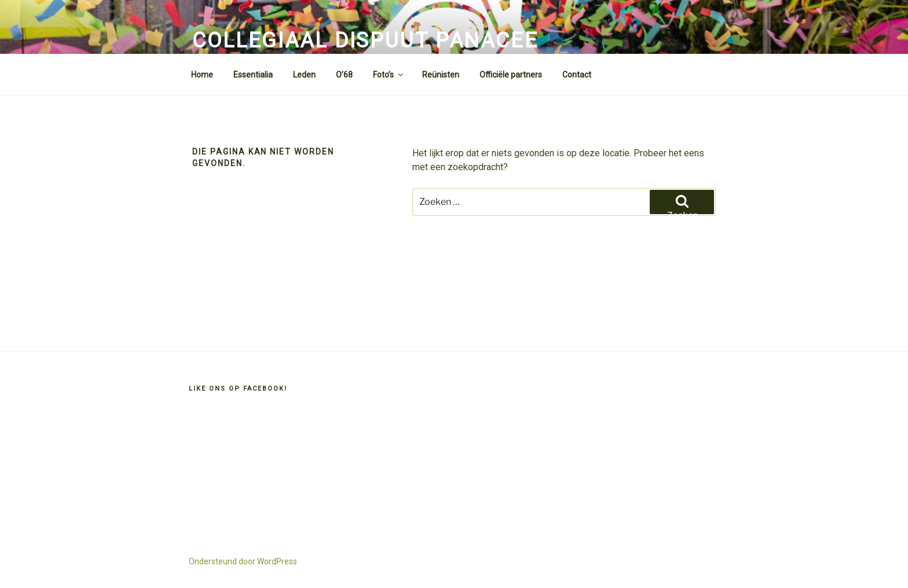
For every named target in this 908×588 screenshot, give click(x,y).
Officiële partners (511, 75)
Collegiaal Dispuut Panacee (365, 41)
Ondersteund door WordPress (243, 561)
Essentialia (253, 75)
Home (202, 75)
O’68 (344, 75)
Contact (577, 75)
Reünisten (441, 75)
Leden (304, 75)
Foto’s (389, 75)
